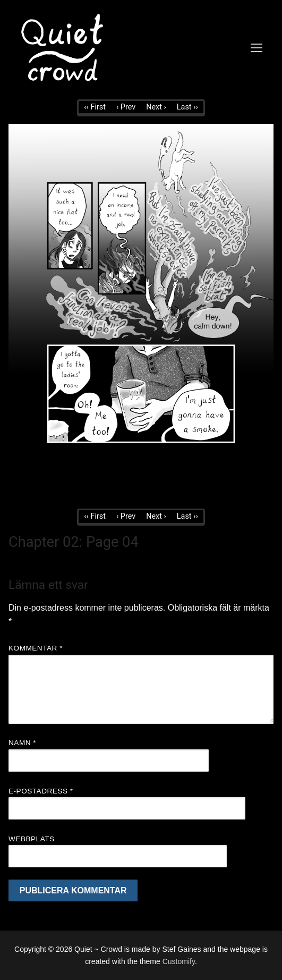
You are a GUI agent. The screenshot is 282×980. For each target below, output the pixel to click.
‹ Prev (126, 107)
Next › (156, 107)
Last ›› (187, 107)
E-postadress (41, 791)
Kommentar (36, 648)
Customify (179, 961)
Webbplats (32, 839)
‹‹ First (95, 107)
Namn (22, 743)
